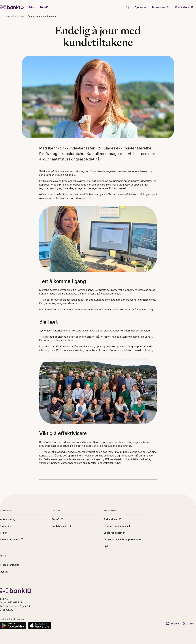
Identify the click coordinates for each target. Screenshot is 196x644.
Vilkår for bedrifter (114, 533)
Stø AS (58, 519)
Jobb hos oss (62, 526)
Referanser (19, 16)
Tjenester (140, 7)
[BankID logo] (12, 7)
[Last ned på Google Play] (13, 626)
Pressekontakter (9, 565)
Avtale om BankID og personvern (123, 539)
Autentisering (8, 519)
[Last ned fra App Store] (40, 626)
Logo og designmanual (117, 526)
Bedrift (44, 7)
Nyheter (5, 572)
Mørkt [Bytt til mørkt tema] (188, 624)
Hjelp (106, 546)
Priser (3, 533)
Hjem (7, 16)
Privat (32, 7)
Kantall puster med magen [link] (42, 16)
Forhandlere (184, 7)
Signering (6, 526)
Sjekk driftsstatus (12, 539)
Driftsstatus (161, 7)
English (172, 624)
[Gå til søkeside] (128, 7)
